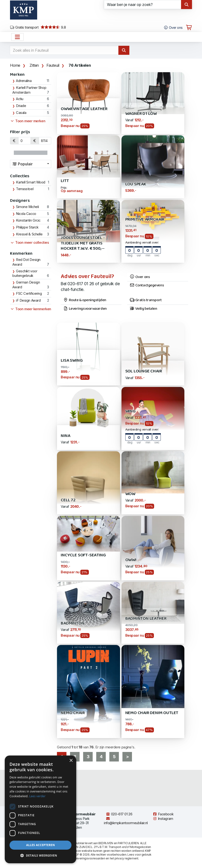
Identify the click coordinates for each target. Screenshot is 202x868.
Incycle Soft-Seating (83, 555)
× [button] (71, 761)
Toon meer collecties (29, 243)
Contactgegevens (147, 285)
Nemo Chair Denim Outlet (152, 713)
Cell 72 (68, 500)
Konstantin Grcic (28, 220)
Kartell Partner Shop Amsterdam (29, 90)
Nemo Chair (73, 713)
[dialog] (40, 809)
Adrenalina (24, 81)
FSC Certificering (29, 294)
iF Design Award (28, 300)
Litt (65, 181)
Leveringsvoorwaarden (85, 309)
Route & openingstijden (85, 300)
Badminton (72, 623)
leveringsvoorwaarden (90, 858)
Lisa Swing (72, 361)
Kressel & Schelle (29, 234)
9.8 (53, 27)
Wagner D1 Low (141, 114)
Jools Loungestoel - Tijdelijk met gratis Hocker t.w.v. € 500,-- (83, 243)
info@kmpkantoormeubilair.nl (126, 821)
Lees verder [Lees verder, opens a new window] (38, 796)
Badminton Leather (146, 619)
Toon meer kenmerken (30, 309)
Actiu (20, 99)
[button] (40, 856)
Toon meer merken (28, 121)
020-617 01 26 (119, 814)
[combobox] (31, 164)
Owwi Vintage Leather (84, 109)
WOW (130, 494)
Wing (130, 411)
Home (15, 65)
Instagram (163, 819)
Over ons (140, 277)
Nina (65, 436)
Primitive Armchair (145, 220)
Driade (21, 106)
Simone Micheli (27, 207)
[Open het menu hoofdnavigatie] (17, 37)
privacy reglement (126, 858)
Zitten (34, 65)
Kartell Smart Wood (31, 182)
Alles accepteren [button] (41, 845)
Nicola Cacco (26, 214)
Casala (21, 113)
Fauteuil (53, 65)
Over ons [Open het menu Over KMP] (173, 28)
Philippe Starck (27, 227)
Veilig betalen (143, 309)
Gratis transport (24, 27)
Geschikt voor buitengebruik (25, 274)
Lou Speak (136, 184)
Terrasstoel (25, 189)
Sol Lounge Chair (144, 371)
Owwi (131, 560)
